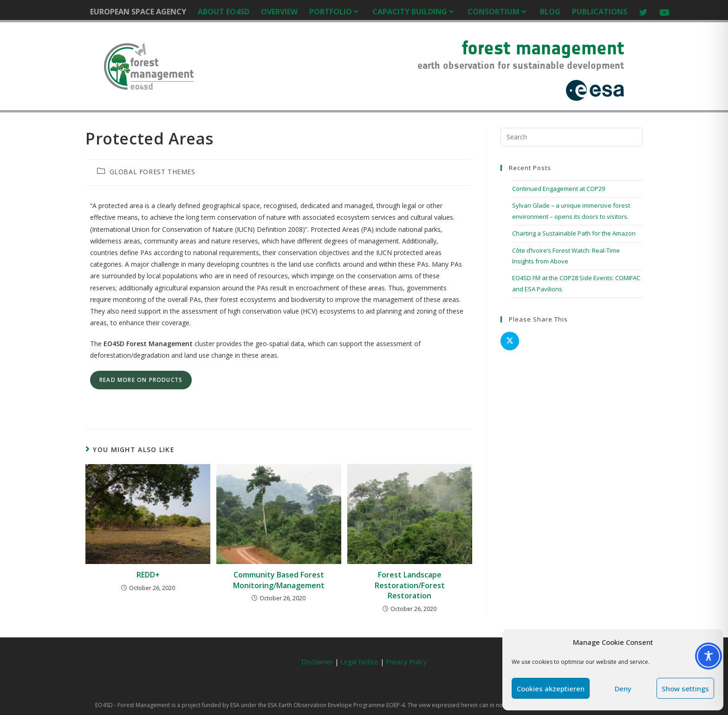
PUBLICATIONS (600, 12)
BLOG (550, 12)
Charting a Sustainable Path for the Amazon (574, 233)
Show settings (685, 689)
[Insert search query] (572, 137)
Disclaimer (317, 662)
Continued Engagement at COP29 (559, 189)
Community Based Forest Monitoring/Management (279, 580)
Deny (623, 689)
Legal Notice (360, 662)
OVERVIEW (279, 12)
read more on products (141, 380)
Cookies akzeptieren (551, 689)
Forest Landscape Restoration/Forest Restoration (410, 585)
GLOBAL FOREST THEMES (153, 172)
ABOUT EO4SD (224, 12)
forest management (543, 48)
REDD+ (148, 575)
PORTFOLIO (335, 12)
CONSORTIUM (498, 12)
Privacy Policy (406, 662)
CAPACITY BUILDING (414, 12)
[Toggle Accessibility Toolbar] (708, 656)
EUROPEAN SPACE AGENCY (138, 12)
